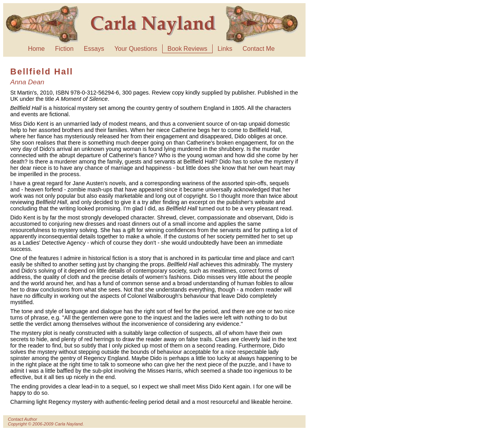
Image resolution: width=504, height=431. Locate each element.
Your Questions (136, 49)
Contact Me (259, 49)
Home (36, 49)
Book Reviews (187, 49)
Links (225, 49)
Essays (94, 49)
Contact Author (22, 419)
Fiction (64, 49)
